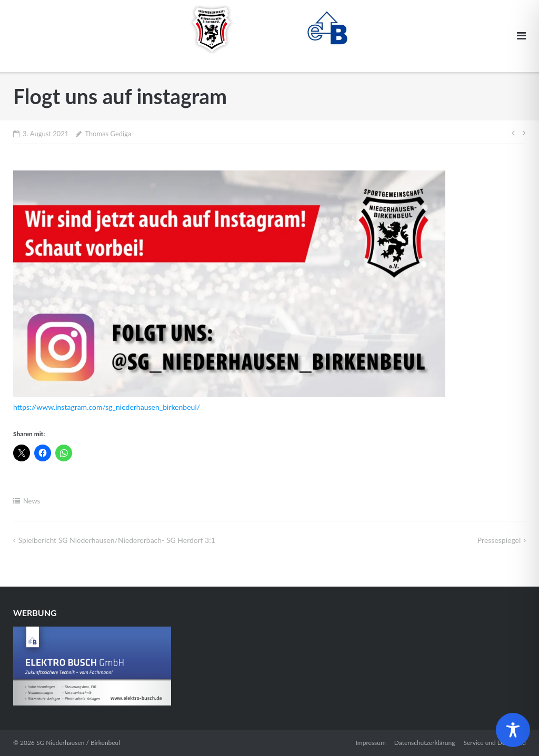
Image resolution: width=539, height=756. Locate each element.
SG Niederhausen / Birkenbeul (78, 743)
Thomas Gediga (108, 134)
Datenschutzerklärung (425, 743)
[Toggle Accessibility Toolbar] (513, 730)
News (32, 501)
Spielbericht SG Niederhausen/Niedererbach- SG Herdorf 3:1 (117, 540)
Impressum (371, 743)
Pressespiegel (499, 540)
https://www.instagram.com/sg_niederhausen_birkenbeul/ (107, 407)
